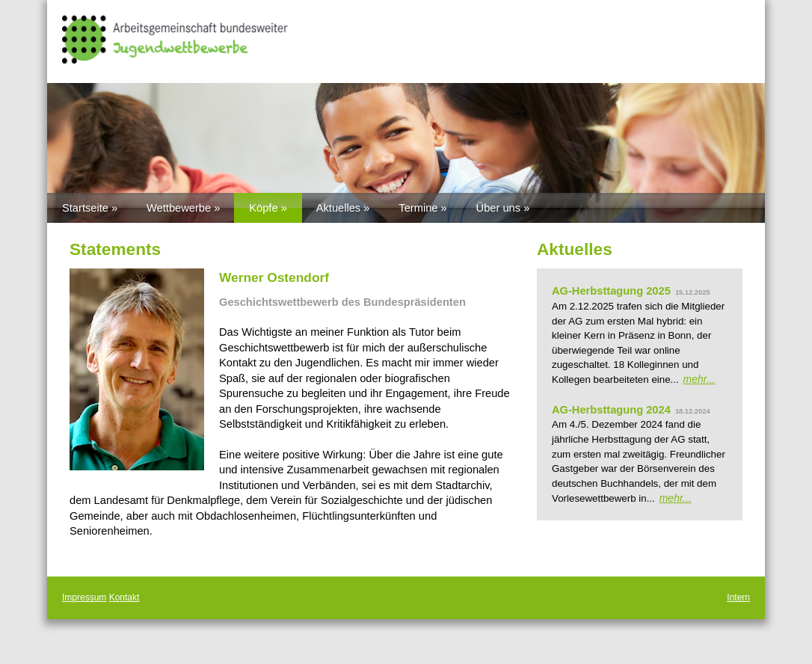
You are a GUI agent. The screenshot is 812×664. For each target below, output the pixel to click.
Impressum (84, 597)
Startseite (85, 208)
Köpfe (263, 208)
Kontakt (124, 597)
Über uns (498, 208)
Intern (738, 597)
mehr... (699, 379)
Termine (418, 208)
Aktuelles (338, 208)
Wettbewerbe (179, 208)
